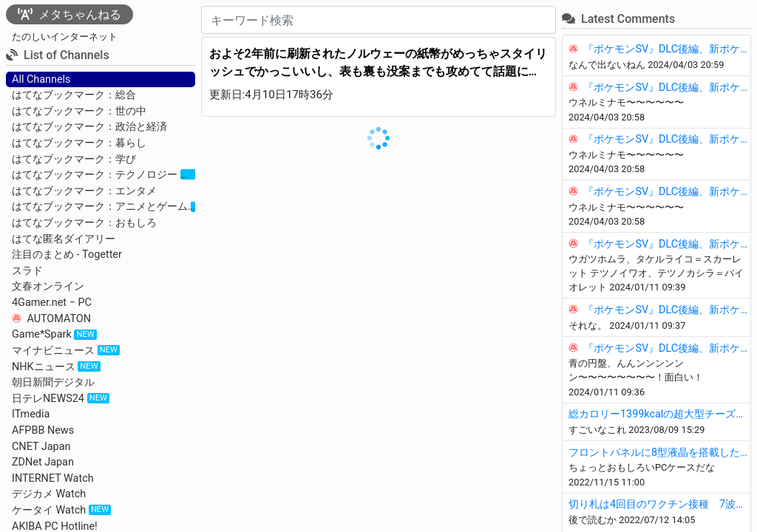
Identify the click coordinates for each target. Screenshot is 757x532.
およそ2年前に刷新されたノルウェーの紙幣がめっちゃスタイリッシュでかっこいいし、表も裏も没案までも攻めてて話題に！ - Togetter (378, 64)
